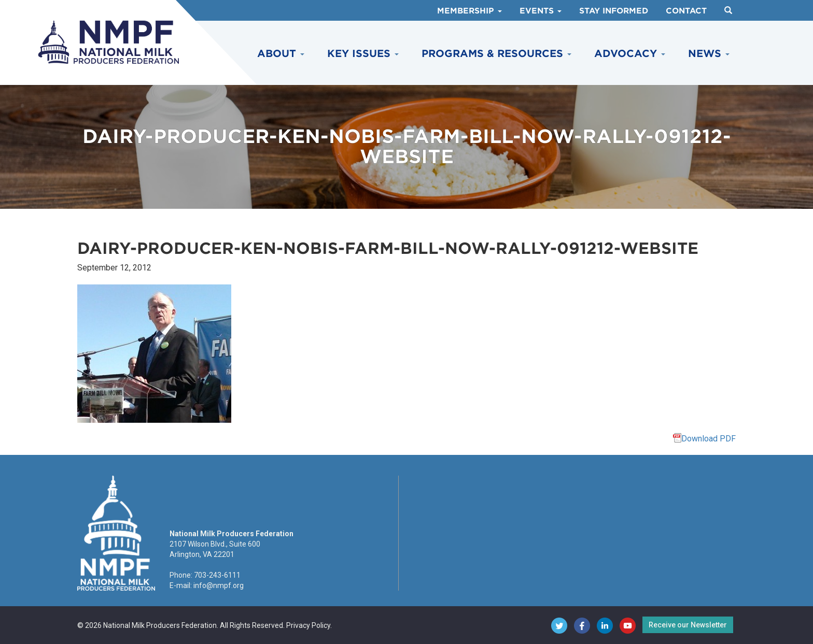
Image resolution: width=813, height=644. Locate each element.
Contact (686, 11)
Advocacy (630, 54)
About (281, 54)
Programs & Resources (496, 54)
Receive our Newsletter (688, 625)
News (709, 54)
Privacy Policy (308, 625)
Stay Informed (614, 11)
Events (541, 11)
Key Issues (363, 54)
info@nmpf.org (219, 585)
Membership (469, 11)
